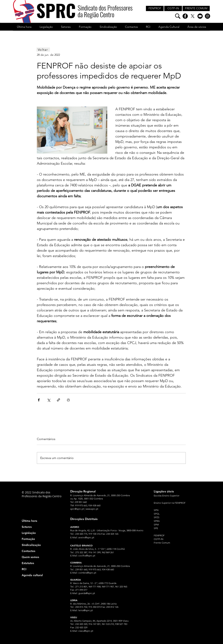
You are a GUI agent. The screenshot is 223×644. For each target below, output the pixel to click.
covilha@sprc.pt (87, 556)
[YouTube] (200, 16)
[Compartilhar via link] (58, 400)
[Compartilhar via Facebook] (39, 400)
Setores (27, 527)
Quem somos (30, 557)
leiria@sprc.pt (86, 610)
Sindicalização (31, 545)
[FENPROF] (155, 8)
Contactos (28, 551)
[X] (193, 16)
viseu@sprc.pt (86, 631)
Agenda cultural (32, 575)
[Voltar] (43, 50)
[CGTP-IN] (173, 8)
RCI (24, 569)
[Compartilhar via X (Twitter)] (49, 400)
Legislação (29, 533)
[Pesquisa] (178, 16)
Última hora (29, 521)
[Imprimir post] (68, 400)
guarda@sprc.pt (87, 593)
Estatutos (28, 563)
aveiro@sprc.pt (86, 537)
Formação (28, 539)
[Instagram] (208, 16)
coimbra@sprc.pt (87, 573)
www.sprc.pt (92, 509)
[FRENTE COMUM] (196, 8)
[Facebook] (185, 16)
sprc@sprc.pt (77, 509)
